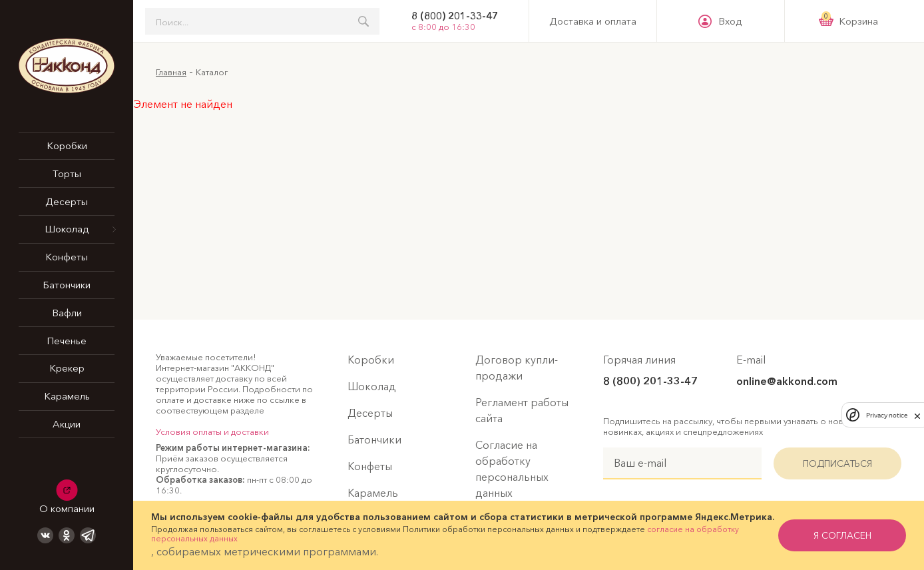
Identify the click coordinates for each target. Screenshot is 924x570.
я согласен (842, 535)
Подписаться (837, 463)
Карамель (67, 396)
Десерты (67, 201)
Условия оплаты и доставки (212, 431)
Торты (67, 173)
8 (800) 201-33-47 (455, 16)
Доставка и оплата (593, 21)
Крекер (67, 368)
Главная (171, 72)
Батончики (67, 285)
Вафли (67, 313)
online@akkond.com (787, 381)
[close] (917, 415)
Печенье (67, 341)
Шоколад (67, 229)
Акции (67, 424)
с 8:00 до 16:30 (443, 27)
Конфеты (67, 257)
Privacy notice (887, 415)
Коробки (67, 145)
